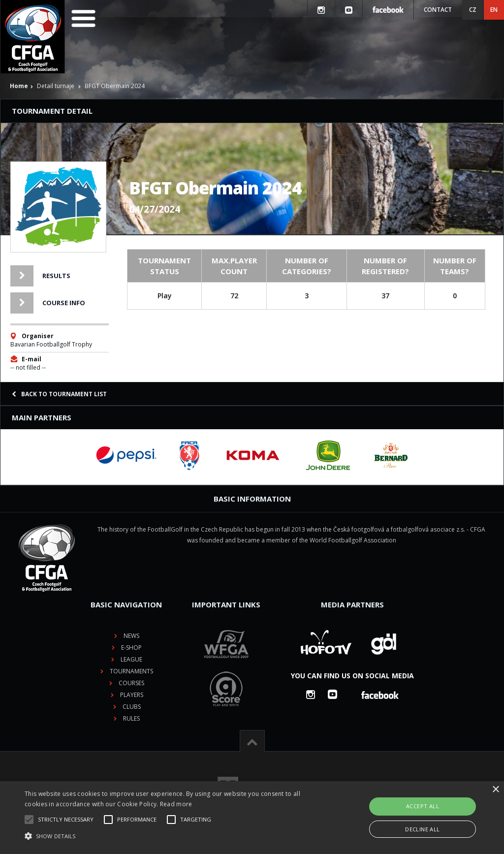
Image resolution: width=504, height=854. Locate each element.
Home (19, 86)
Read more (176, 804)
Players (132, 695)
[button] (173, 836)
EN (494, 10)
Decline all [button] (422, 829)
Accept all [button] (423, 806)
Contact (438, 10)
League (131, 659)
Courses (131, 683)
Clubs (132, 707)
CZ (473, 10)
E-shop (131, 648)
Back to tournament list (59, 394)
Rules (131, 718)
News (131, 636)
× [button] (495, 790)
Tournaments (131, 671)
